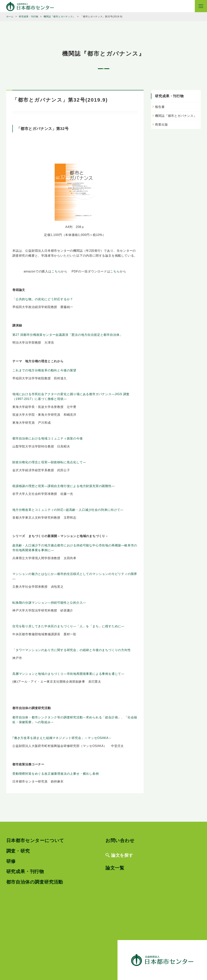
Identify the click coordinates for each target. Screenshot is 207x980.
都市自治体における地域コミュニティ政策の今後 (48, 438)
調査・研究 (18, 851)
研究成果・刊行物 (25, 871)
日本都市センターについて (35, 840)
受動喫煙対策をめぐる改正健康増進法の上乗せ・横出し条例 (56, 774)
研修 (11, 861)
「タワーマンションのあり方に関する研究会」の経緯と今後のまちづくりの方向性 (72, 650)
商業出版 (161, 125)
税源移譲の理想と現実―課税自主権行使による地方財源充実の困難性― (64, 486)
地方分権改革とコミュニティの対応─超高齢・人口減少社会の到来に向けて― (68, 510)
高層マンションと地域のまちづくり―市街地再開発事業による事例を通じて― (68, 674)
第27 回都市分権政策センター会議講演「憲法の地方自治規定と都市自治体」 (68, 335)
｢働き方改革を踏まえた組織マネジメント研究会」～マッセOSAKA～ (62, 738)
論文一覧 (115, 868)
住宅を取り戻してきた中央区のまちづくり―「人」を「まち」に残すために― (68, 626)
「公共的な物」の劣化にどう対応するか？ (43, 299)
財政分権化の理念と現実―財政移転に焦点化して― (49, 462)
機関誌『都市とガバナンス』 (176, 116)
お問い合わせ (120, 840)
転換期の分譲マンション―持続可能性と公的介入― (49, 603)
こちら (56, 271)
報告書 (160, 107)
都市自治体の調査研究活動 (35, 882)
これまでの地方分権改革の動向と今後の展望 (44, 370)
